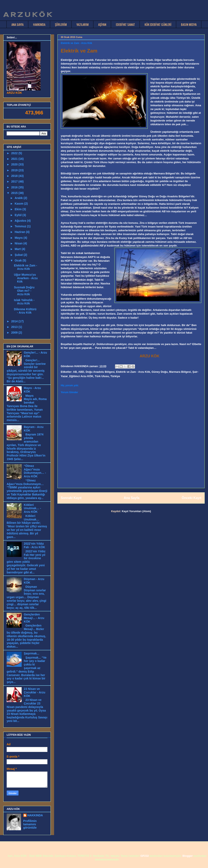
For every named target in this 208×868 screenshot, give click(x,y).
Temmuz (21, 226)
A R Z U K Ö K (27, 15)
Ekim (18, 209)
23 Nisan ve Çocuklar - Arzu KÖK (35, 692)
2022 (15, 153)
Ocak (19, 260)
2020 (15, 164)
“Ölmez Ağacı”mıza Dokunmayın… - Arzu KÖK (35, 471)
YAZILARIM (82, 24)
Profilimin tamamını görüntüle (30, 824)
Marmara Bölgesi (180, 372)
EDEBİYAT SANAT (125, 24)
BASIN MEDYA (189, 24)
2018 (15, 176)
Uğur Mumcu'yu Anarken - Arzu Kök (26, 278)
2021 (15, 159)
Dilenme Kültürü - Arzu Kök (25, 311)
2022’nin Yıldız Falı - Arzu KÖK (35, 545)
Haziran (20, 232)
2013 (15, 327)
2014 (15, 321)
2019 (15, 170)
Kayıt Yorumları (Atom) (136, 511)
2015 (15, 193)
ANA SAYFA (17, 24)
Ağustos (21, 221)
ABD (81, 372)
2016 (15, 187)
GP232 (145, 856)
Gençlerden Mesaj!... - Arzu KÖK (34, 618)
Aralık (19, 198)
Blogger (188, 856)
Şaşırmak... (32, 653)
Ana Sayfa (132, 498)
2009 (15, 333)
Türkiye (115, 376)
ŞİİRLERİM (61, 24)
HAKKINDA (35, 815)
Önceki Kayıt (192, 498)
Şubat (19, 255)
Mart (18, 249)
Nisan (19, 243)
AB (75, 372)
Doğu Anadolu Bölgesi (100, 372)
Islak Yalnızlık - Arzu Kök (24, 302)
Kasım (19, 204)
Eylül (18, 215)
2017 (15, 181)
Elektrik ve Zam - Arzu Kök (133, 372)
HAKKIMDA (39, 24)
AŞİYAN (102, 24)
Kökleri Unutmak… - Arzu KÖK (32, 508)
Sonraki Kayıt (71, 498)
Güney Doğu (160, 372)
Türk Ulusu (102, 376)
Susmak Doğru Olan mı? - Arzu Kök (24, 291)
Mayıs (19, 238)
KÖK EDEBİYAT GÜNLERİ (158, 24)
